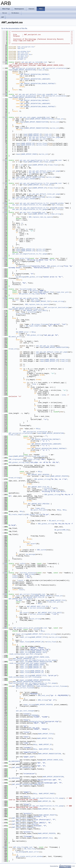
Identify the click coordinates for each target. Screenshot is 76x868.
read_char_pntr (63, 292)
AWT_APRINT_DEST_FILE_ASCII (35, 311)
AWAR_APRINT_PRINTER (59, 476)
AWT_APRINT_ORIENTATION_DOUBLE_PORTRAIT (38, 84)
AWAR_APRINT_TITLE (22, 456)
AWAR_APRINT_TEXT (41, 214)
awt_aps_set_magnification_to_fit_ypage (37, 183)
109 (5, 203)
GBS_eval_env (43, 695)
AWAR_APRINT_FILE (46, 292)
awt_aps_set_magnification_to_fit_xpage (37, 160)
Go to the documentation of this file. (14, 28)
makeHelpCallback (36, 722)
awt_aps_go (24, 298)
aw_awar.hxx (23, 56)
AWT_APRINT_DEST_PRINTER (38, 475)
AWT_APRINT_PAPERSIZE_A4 (24, 659)
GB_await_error (15, 337)
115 (5, 212)
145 (5, 258)
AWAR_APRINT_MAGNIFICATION (42, 119)
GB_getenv (34, 291)
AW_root (44, 62)
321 (5, 564)
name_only (40, 508)
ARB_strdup (30, 574)
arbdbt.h (21, 59)
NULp (33, 332)
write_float (42, 143)
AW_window (59, 203)
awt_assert (32, 544)
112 (5, 208)
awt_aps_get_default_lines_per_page (34, 94)
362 (5, 628)
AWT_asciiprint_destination (24, 307)
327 (5, 573)
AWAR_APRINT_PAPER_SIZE (39, 657)
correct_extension (28, 573)
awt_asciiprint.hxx (26, 47)
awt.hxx (21, 48)
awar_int (24, 657)
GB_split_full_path (39, 510)
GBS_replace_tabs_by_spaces (41, 217)
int (30, 140)
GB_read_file (30, 849)
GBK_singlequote (16, 459)
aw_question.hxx (25, 54)
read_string (56, 214)
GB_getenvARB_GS (61, 530)
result (21, 580)
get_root (56, 205)
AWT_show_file (19, 847)
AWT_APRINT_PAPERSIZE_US (23, 768)
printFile (25, 289)
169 (5, 298)
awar (11, 70)
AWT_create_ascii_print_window (27, 628)
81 (5, 160)
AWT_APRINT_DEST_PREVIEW (38, 504)
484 (5, 847)
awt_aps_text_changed (29, 212)
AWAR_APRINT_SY (35, 136)
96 (5, 183)
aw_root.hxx (23, 53)
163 (5, 289)
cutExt (22, 564)
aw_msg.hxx (22, 58)
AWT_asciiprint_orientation (24, 68)
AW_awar (19, 600)
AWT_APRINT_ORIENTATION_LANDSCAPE (35, 79)
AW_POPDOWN (33, 715)
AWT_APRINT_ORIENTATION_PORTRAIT (35, 74)
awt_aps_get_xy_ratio (31, 62)
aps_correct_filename (29, 594)
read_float (53, 165)
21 (5, 62)
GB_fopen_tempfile (34, 326)
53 (5, 117)
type (18, 596)
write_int (55, 122)
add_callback (16, 654)
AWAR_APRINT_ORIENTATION (25, 70)
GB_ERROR (20, 332)
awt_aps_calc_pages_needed (31, 117)
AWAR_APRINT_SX (35, 134)
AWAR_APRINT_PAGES (29, 154)
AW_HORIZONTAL (15, 761)
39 (5, 94)
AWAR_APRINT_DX (28, 143)
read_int (42, 70)
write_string (35, 619)
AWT (3, 17)
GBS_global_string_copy (29, 294)
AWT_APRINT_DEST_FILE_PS (38, 487)
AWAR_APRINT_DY (28, 145)
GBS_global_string (55, 266)
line (34, 384)
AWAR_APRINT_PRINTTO (23, 309)
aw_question (25, 266)
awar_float (25, 642)
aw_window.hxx (24, 51)
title (37, 630)
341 (5, 594)
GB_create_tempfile (17, 515)
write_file (24, 258)
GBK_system (42, 550)
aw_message (21, 277)
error (26, 332)
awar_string (22, 634)
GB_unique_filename (40, 324)
